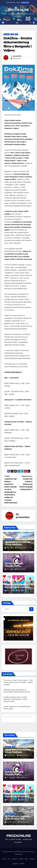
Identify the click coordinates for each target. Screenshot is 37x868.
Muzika (21, 859)
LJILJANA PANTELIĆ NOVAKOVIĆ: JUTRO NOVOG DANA (15, 699)
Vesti (26, 859)
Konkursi (14, 859)
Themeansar (18, 854)
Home (4, 859)
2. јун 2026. (11, 778)
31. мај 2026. (12, 800)
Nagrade (15, 864)
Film (12, 34)
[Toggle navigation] (17, 23)
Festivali (7, 34)
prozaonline (17, 56)
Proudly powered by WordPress (12, 852)
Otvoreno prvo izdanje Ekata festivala (18, 543)
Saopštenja (13, 814)
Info (16, 34)
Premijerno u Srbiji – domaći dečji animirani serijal (18, 587)
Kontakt (22, 864)
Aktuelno (32, 859)
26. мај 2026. (12, 822)
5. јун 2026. (11, 755)
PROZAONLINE (18, 10)
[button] (30, 23)
